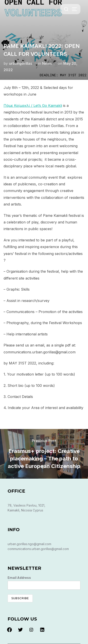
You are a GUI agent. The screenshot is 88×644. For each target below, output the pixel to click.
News (47, 63)
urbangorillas (21, 63)
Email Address (19, 578)
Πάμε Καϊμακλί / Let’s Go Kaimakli (33, 106)
